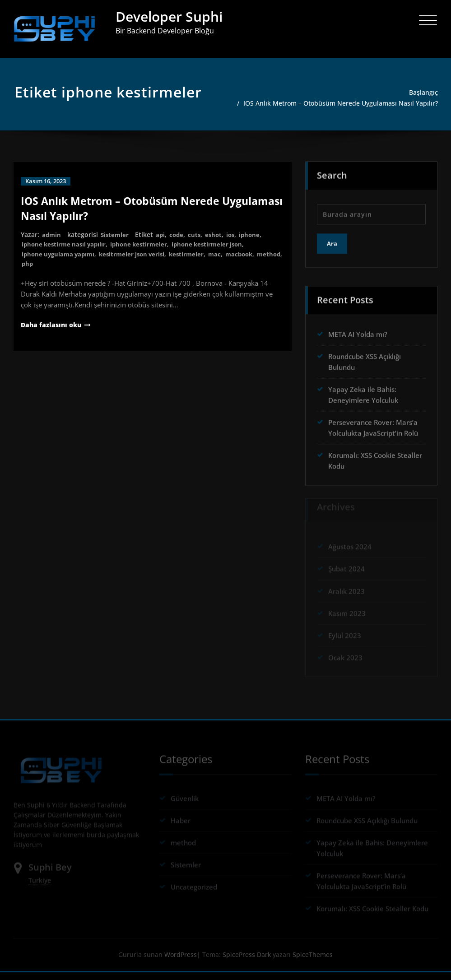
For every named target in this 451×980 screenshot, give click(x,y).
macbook (250, 261)
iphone (256, 242)
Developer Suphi (169, 16)
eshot (218, 242)
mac (225, 261)
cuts (198, 242)
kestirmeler (195, 261)
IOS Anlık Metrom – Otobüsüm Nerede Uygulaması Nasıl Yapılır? (349, 107)
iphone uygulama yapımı (60, 261)
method (34, 270)
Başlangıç (425, 93)
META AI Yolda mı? (358, 338)
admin (52, 242)
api (163, 242)
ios (236, 242)
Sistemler (116, 242)
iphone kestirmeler (145, 251)
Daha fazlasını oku (53, 331)
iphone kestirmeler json (216, 251)
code (179, 242)
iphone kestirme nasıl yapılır (66, 251)
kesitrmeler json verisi (138, 261)
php (57, 270)
